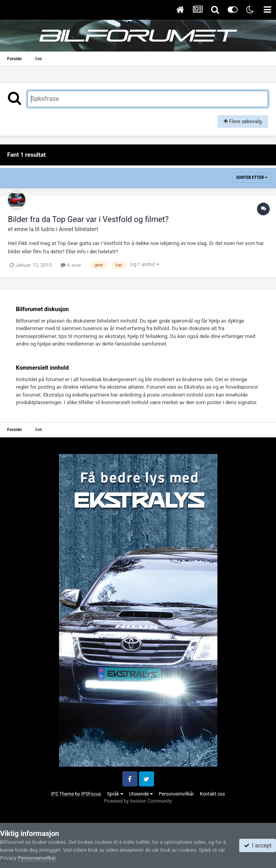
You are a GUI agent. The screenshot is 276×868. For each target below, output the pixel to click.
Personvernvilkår (176, 794)
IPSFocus (91, 794)
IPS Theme (63, 794)
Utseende (141, 794)
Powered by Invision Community (138, 801)
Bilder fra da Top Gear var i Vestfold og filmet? (88, 219)
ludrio (48, 229)
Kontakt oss (213, 794)
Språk (115, 794)
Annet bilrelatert (79, 229)
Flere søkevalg (243, 121)
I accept (258, 845)
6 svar (71, 265)
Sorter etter (252, 178)
